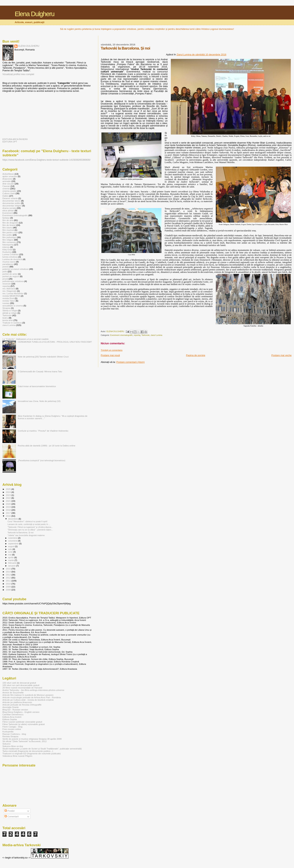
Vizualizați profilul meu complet (18, 74)
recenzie (7, 284)
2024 (9, 492)
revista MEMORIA (11, 296)
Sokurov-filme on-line (13, 746)
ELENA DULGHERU (29, 46)
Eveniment (8, 213)
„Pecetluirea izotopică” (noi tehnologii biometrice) (42, 460)
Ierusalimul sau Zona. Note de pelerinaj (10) (39, 401)
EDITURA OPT (10, 142)
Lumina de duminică (12, 259)
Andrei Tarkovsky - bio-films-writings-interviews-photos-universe (33, 690)
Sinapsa (6, 308)
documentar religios (12, 206)
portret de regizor (11, 276)
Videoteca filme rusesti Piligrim (17, 756)
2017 (9, 513)
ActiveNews (8, 174)
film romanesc (9, 242)
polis (5, 271)
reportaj (137, 335)
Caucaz (6, 186)
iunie (11, 552)
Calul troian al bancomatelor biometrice (37, 386)
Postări (10, 811)
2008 (9, 590)
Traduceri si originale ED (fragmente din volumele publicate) (32, 753)
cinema (6, 188)
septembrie (14, 544)
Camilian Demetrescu (13, 714)
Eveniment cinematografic (121, 335)
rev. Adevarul (9, 288)
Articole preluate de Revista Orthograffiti (22, 705)
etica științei (8, 210)
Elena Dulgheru (34, 14)
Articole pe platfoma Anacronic (17, 702)
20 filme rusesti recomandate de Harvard (22, 688)
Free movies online (12, 729)
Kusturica (7, 252)
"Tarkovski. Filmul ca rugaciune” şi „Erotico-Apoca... (30, 527)
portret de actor (10, 274)
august (12, 546)
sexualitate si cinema (13, 306)
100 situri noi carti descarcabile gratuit (21, 685)
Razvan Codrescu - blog (14, 734)
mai (10, 555)
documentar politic (11, 203)
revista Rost (8, 298)
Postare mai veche (281, 355)
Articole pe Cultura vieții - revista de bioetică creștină (28, 700)
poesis (6, 267)
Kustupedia (8, 731)
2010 (9, 584)
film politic (7, 235)
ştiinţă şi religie (10, 313)
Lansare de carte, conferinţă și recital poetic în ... (29, 524)
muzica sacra (9, 262)
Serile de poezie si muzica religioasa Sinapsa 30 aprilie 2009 (32, 739)
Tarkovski (145, 335)
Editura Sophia (10, 719)
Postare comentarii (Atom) (130, 362)
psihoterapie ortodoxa (13, 281)
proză (5, 279)
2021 (9, 501)
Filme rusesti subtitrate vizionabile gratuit (22, 722)
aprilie (11, 557)
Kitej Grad (7, 249)
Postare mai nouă (110, 355)
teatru (5, 318)
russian (6, 303)
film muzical (8, 230)
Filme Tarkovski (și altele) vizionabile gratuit (24, 724)
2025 (9, 489)
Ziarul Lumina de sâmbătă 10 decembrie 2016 (201, 55)
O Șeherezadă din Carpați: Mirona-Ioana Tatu (40, 371)
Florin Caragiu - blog (12, 727)
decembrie (13, 519)
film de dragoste (10, 223)
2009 (9, 587)
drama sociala (9, 208)
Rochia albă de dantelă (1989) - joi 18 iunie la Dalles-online (47, 446)
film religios (8, 240)
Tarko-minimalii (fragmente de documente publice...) (28, 751)
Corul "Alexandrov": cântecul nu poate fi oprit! (27, 521)
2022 (9, 498)
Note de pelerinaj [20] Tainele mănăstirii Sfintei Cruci (43, 357)
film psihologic (9, 237)
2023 (9, 495)
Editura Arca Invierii (12, 717)
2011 (9, 581)
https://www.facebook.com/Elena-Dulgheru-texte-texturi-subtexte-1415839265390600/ (46, 160)
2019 (9, 507)
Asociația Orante (11, 707)
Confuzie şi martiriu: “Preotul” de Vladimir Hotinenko (43, 431)
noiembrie (13, 538)
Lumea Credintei (10, 254)
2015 (9, 569)
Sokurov (6, 744)
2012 (9, 578)
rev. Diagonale (9, 291)
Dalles (6, 196)
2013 (9, 575)
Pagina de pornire (196, 355)
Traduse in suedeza (12, 323)
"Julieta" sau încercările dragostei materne (26, 535)
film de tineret (9, 225)
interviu (6, 247)
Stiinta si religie (10, 310)
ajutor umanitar (10, 176)
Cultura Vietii (9, 193)
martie (11, 560)
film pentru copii (10, 232)
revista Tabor (9, 301)
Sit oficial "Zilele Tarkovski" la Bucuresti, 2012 (24, 741)
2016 (9, 516)
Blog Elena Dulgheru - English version (21, 712)
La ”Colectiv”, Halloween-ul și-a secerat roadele (25, 339)
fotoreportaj (8, 245)
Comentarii (12, 817)
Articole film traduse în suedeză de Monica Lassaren (28, 695)
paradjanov (8, 264)
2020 (9, 504)
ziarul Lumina (156, 335)
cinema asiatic (9, 191)
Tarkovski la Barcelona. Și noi (20, 533)
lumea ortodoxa (10, 257)
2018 (9, 510)
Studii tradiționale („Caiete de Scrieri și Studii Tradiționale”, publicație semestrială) (42, 749)
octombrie (13, 541)
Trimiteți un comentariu (112, 350)
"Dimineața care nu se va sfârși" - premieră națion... (30, 530)
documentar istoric (11, 201)
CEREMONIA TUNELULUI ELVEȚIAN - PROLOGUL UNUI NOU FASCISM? (55, 342)
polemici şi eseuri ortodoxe (15, 269)
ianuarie (12, 566)
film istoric (7, 228)
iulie (10, 549)
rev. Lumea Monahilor (13, 293)
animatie (7, 181)
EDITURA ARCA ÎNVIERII (15, 139)
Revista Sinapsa (10, 736)
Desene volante (10, 198)
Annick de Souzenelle (13, 692)
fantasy (6, 218)
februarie (13, 563)
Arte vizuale (8, 184)
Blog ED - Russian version (15, 710)
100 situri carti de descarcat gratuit (19, 683)
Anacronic (7, 179)
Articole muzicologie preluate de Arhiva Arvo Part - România (32, 697)
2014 (9, 572)
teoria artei (8, 320)
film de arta (8, 220)
